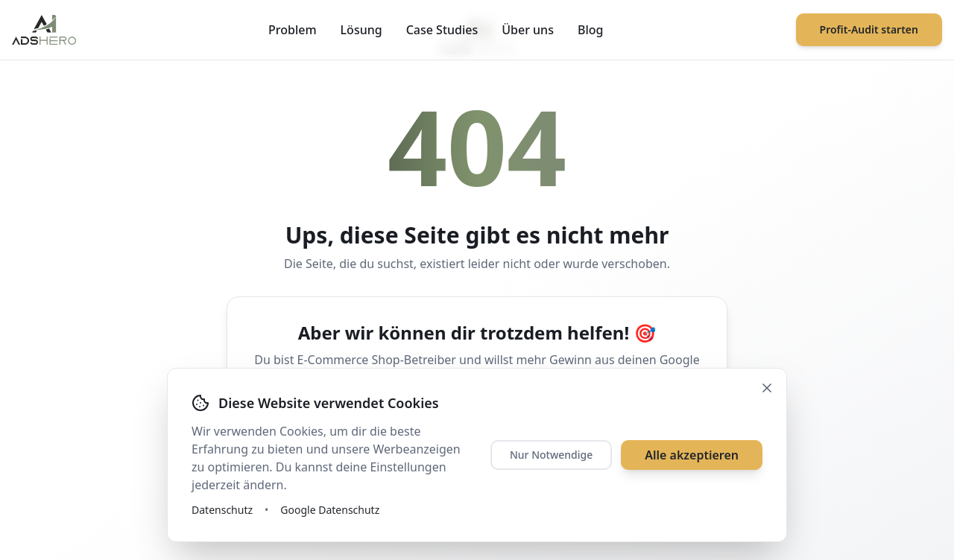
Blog (590, 30)
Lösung (361, 30)
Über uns (528, 30)
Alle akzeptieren (692, 455)
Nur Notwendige (551, 455)
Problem (293, 30)
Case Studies (442, 30)
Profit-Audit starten (869, 29)
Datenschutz (222, 510)
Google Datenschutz (330, 510)
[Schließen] (767, 388)
